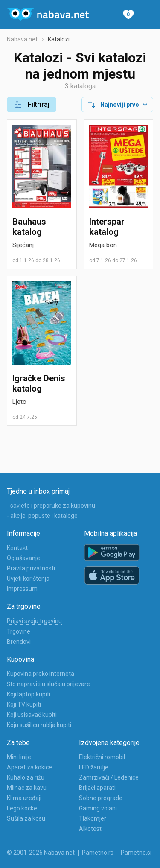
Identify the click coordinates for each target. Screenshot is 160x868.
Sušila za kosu (26, 818)
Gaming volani (98, 808)
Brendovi (19, 642)
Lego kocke (22, 808)
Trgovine (19, 631)
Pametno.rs (98, 853)
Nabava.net (22, 39)
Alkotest (90, 829)
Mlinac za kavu (27, 788)
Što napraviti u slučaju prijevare (48, 684)
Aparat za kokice (29, 767)
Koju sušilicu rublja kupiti (39, 725)
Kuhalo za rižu (26, 777)
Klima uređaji (24, 798)
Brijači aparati (97, 788)
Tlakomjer (93, 818)
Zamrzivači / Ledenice (109, 777)
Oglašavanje (23, 558)
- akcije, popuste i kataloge (42, 516)
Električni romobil (102, 757)
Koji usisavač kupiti (32, 715)
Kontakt (17, 548)
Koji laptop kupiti (29, 694)
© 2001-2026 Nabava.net (41, 853)
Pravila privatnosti (31, 568)
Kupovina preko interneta (41, 674)
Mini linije (19, 757)
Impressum (22, 589)
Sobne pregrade (101, 798)
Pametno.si (136, 853)
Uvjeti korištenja (28, 579)
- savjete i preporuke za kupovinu (51, 506)
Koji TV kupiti (24, 704)
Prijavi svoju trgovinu (34, 621)
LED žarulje (94, 767)
